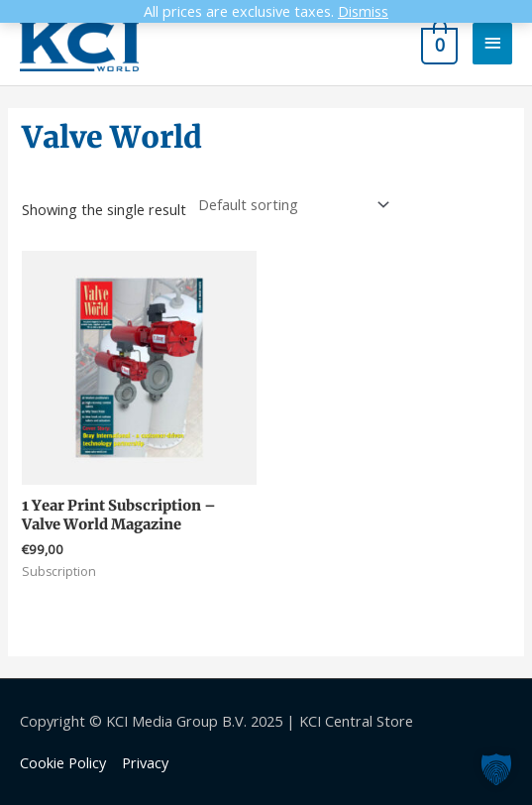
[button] (496, 769)
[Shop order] (289, 205)
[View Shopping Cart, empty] (437, 43)
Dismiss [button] (363, 11)
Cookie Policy (63, 762)
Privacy (145, 762)
